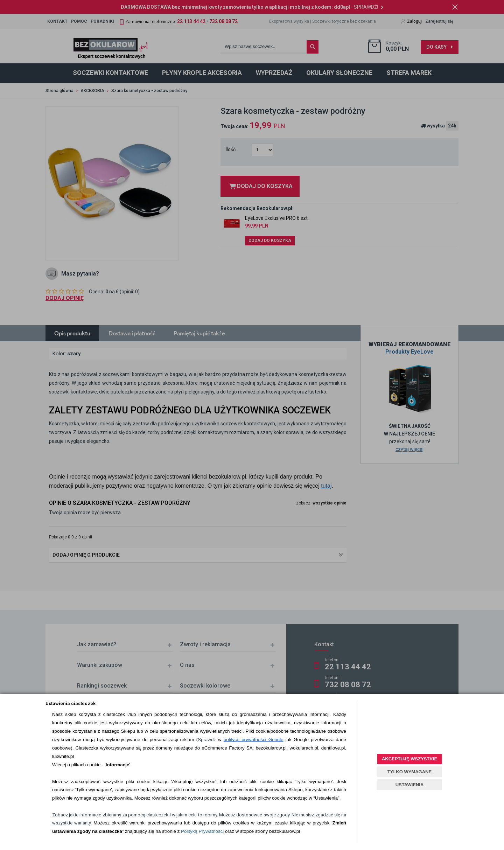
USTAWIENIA (410, 785)
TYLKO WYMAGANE (409, 772)
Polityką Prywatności (202, 831)
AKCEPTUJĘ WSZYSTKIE (409, 759)
